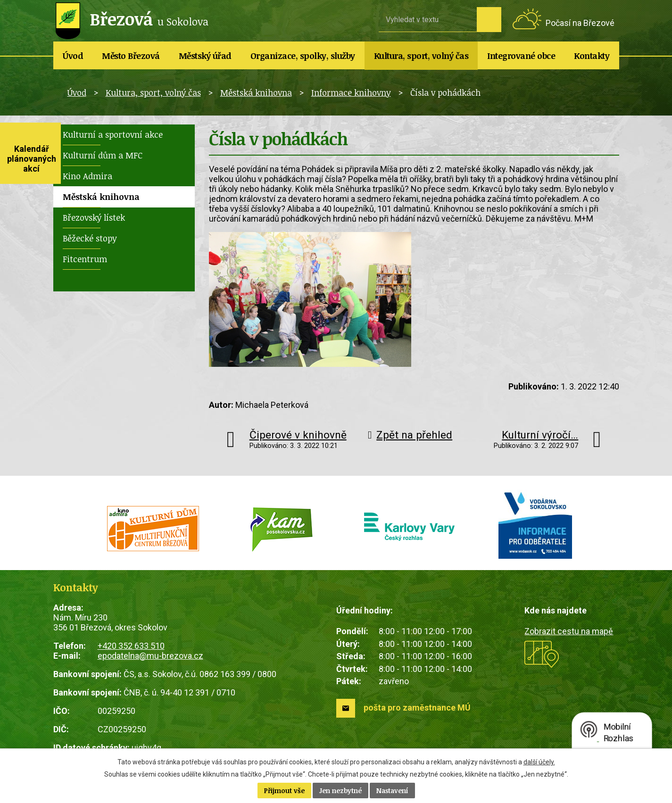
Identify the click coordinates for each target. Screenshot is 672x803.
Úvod (73, 56)
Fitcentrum (85, 259)
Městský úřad (205, 56)
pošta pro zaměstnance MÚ (417, 708)
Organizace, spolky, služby (303, 56)
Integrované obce (521, 56)
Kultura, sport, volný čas (421, 56)
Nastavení (392, 791)
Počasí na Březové (580, 23)
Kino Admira (87, 176)
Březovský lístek (94, 217)
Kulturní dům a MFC (103, 155)
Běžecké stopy (90, 238)
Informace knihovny (351, 92)
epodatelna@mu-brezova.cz (150, 656)
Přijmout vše (284, 791)
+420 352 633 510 (131, 646)
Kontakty (592, 56)
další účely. (539, 762)
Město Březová (131, 56)
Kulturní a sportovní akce (113, 134)
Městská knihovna (256, 92)
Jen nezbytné (340, 791)
